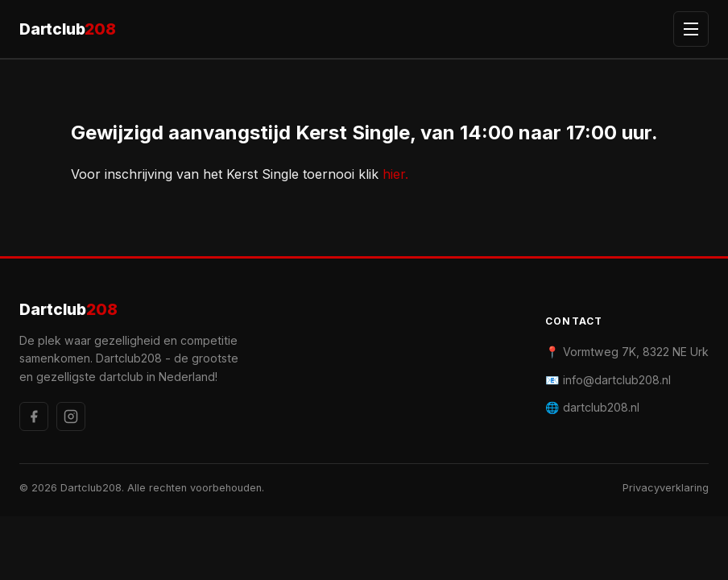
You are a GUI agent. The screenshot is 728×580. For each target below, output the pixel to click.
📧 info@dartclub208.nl (608, 380)
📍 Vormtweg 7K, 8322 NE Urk (627, 352)
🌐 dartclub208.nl (592, 407)
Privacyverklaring (666, 488)
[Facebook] (34, 416)
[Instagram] (71, 416)
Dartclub (68, 29)
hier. (395, 174)
